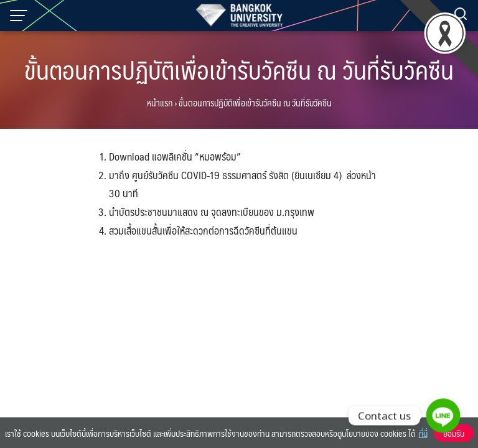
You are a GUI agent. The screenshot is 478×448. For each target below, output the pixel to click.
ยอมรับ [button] (454, 433)
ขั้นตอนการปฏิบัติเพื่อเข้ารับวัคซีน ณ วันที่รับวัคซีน (239, 69)
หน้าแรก (160, 103)
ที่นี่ (423, 433)
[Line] (443, 416)
